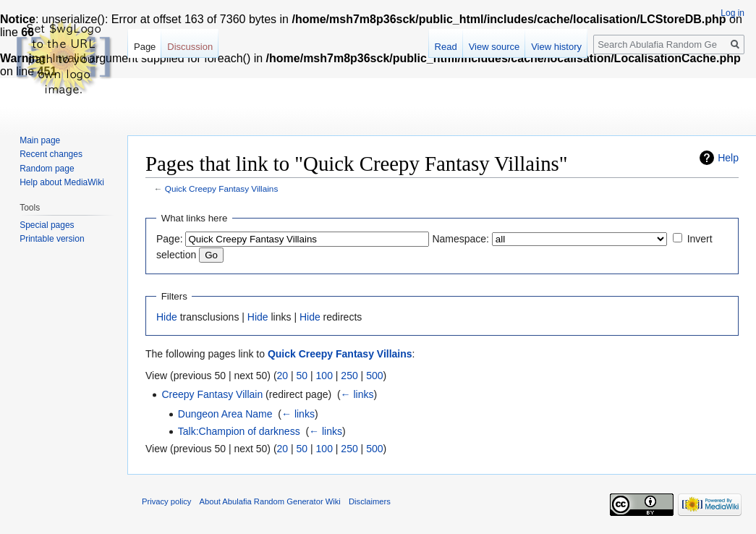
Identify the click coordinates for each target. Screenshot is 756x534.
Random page (47, 169)
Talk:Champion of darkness (239, 431)
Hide (167, 317)
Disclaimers (370, 501)
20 (283, 376)
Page (145, 47)
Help (728, 158)
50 (302, 376)
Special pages (47, 225)
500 (374, 376)
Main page (40, 140)
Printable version (52, 239)
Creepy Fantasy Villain (212, 394)
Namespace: (460, 239)
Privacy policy (166, 501)
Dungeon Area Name (225, 414)
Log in (732, 13)
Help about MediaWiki (62, 182)
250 (349, 376)
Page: (170, 239)
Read (446, 47)
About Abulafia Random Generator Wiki (270, 501)
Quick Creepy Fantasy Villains (222, 188)
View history (556, 47)
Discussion (190, 47)
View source (494, 47)
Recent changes (51, 154)
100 (324, 376)
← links (357, 394)
